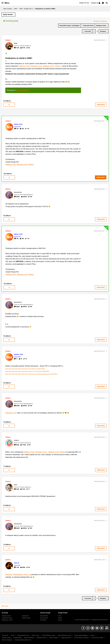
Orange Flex (5, 635)
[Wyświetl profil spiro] (16, 485)
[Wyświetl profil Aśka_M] (16, 563)
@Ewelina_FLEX (36, 66)
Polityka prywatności (66, 638)
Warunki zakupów (54, 638)
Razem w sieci (35, 635)
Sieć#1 (13, 635)
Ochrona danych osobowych (81, 638)
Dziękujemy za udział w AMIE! (19, 58)
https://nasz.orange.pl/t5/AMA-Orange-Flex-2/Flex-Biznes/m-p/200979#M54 (25, 369)
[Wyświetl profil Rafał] (16, 43)
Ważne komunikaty (29, 638)
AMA (16, 9)
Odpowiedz (101, 105)
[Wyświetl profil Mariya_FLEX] (18, 124)
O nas (60, 616)
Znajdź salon (25, 616)
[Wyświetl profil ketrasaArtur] (18, 192)
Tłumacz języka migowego (81, 635)
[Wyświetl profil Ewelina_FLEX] (18, 354)
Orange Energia (17, 638)
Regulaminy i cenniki (7, 620)
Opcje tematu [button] (8, 14)
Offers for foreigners (7, 640)
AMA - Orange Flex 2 (26, 9)
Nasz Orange (8, 9)
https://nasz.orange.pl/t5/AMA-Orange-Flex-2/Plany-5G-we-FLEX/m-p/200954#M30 (27, 371)
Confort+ (93, 635)
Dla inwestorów (44, 618)
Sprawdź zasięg (26, 618)
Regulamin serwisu (42, 638)
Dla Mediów (43, 620)
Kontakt (60, 618)
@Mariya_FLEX (24, 66)
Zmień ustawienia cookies (49, 635)
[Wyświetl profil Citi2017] (16, 440)
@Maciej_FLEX (48, 66)
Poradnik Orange (6, 638)
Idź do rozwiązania (101, 21)
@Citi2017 (9, 575)
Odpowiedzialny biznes (23, 635)
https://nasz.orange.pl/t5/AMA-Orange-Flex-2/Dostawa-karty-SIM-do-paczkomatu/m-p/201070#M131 (32, 374)
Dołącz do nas (84, 3)
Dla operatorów (44, 616)
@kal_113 (27, 575)
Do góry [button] (6, 606)
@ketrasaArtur (18, 575)
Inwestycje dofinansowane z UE (23, 640)
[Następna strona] (104, 31)
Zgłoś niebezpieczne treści (65, 635)
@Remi (58, 66)
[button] (106, 40)
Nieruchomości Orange (97, 638)
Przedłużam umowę (7, 618)
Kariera (60, 620)
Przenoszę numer (6, 616)
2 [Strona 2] (97, 31)
